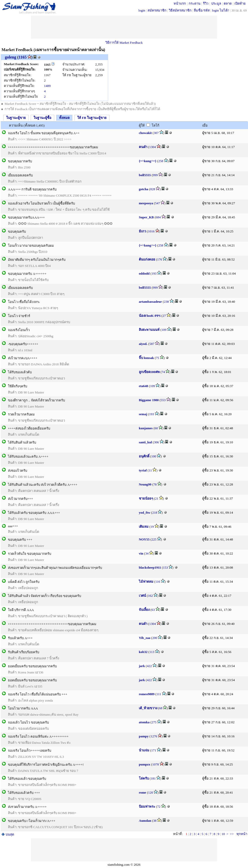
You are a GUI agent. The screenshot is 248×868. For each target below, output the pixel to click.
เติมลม (144, 527)
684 (158, 217)
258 (161, 161)
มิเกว (142, 231)
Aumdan (145, 821)
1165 (23, 57)
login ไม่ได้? (221, 10)
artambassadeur (150, 302)
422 (149, 666)
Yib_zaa (145, 638)
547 (157, 203)
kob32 (143, 652)
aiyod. (143, 344)
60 (156, 428)
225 (154, 539)
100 (154, 456)
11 (150, 470)
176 (160, 259)
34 (147, 553)
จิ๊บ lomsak (146, 358)
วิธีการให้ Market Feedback (124, 43)
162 (151, 596)
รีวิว (206, 3)
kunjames (146, 428)
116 (158, 582)
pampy (144, 736)
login (142, 10)
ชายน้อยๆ (146, 498)
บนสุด (8, 834)
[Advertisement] (124, 27)
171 (154, 750)
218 (155, 512)
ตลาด (228, 3)
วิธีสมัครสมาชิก (180, 10)
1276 (154, 736)
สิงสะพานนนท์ (149, 330)
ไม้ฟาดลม (146, 582)
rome (143, 792)
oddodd (144, 273)
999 (155, 175)
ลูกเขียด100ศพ (149, 372)
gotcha (144, 189)
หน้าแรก (180, 3)
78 (155, 484)
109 (164, 330)
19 (152, 527)
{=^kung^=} (148, 161)
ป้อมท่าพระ (147, 807)
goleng (10, 57)
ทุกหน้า (242, 834)
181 (153, 778)
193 (154, 273)
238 (166, 302)
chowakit (145, 133)
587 (152, 344)
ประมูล (216, 3)
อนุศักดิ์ (144, 456)
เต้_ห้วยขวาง (148, 708)
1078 (155, 764)
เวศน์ (142, 596)
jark (142, 666)
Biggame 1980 (149, 400)
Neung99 (145, 484)
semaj (143, 414)
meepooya (146, 203)
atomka (144, 722)
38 (155, 821)
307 (156, 133)
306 (156, 442)
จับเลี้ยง (144, 610)
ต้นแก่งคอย (147, 259)
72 (159, 807)
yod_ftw (145, 512)
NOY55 (144, 539)
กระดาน (195, 3)
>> (232, 834)
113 (152, 652)
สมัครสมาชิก (157, 10)
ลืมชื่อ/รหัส (202, 10)
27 (164, 316)
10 (223, 834)
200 (155, 638)
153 (165, 567)
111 (159, 694)
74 (163, 372)
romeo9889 (147, 694)
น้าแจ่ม (144, 750)
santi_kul (145, 442)
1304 (153, 147)
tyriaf (143, 470)
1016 (151, 231)
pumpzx (145, 764)
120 (151, 792)
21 (157, 498)
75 (158, 358)
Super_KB (146, 217)
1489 (47, 86)
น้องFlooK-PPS (150, 316)
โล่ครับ (144, 778)
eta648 (143, 386)
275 (154, 722)
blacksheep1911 (150, 567)
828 (153, 189)
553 (163, 400)
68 (161, 708)
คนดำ (143, 147)
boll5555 (145, 175)
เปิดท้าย (240, 3)
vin (141, 553)
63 (153, 610)
